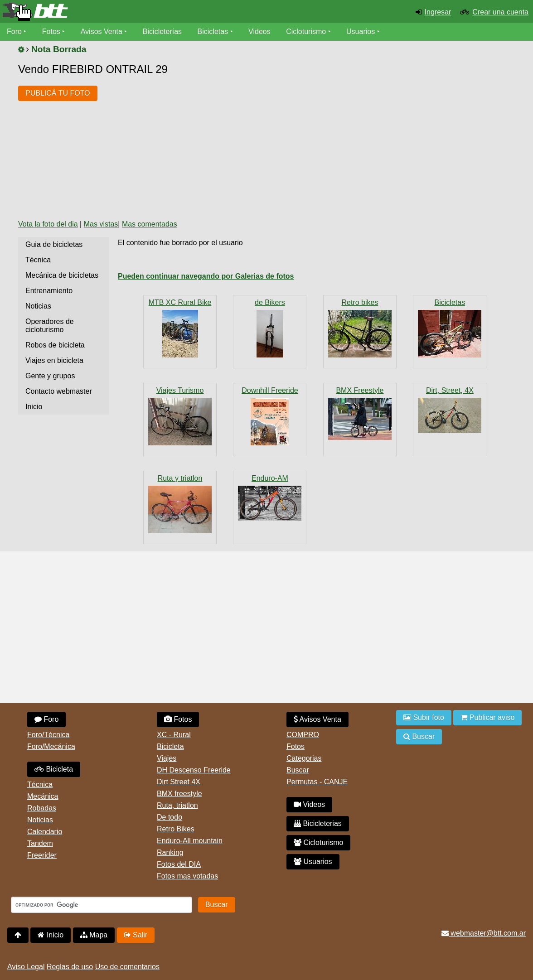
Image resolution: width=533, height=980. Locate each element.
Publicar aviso (487, 717)
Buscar (298, 770)
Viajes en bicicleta (54, 360)
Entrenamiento (49, 291)
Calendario (45, 832)
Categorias (304, 758)
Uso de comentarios (127, 967)
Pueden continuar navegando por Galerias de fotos (206, 276)
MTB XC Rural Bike (180, 302)
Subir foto (424, 717)
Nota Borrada (59, 49)
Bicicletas (214, 31)
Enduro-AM (270, 478)
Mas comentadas (150, 224)
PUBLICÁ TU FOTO (58, 93)
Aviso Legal (26, 967)
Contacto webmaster (59, 391)
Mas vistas (101, 224)
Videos (259, 31)
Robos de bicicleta (55, 345)
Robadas (42, 808)
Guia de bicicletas (54, 244)
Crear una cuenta (500, 12)
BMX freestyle (179, 794)
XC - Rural (174, 735)
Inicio (34, 407)
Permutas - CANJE (317, 782)
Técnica (38, 260)
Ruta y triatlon (180, 478)
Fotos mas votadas (187, 876)
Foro (14, 31)
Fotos (51, 31)
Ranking (170, 852)
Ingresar (438, 12)
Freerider (42, 855)
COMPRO (303, 735)
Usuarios (361, 31)
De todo (170, 817)
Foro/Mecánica (51, 746)
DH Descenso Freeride (194, 770)
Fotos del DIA (179, 864)
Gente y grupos (50, 376)
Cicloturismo (306, 31)
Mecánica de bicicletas (62, 275)
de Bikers (270, 302)
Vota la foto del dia (48, 224)
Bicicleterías (162, 31)
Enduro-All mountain (190, 841)
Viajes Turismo (180, 390)
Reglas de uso (70, 967)
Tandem (40, 843)
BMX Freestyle (360, 390)
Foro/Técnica (48, 735)
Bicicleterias (318, 823)
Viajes (167, 758)
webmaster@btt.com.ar (484, 933)
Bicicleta (54, 769)
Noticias (38, 306)
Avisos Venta (102, 31)
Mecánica (43, 796)
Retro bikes (360, 302)
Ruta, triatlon (177, 805)
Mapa (94, 935)
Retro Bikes (176, 829)
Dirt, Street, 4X (450, 390)
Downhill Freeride (270, 390)
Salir (136, 935)
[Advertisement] (270, 144)
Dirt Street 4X (179, 782)
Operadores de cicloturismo (50, 326)
